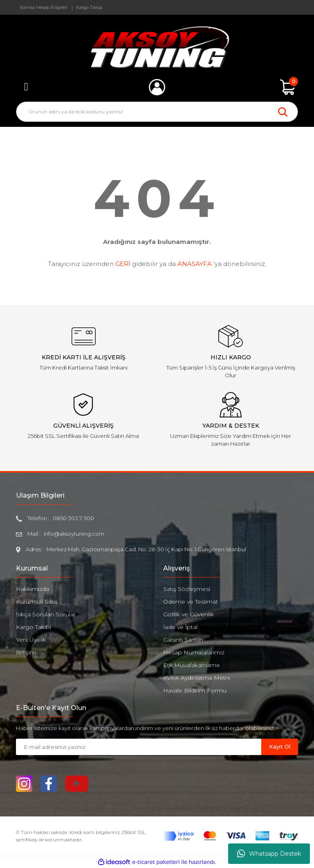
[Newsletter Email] (139, 747)
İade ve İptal (180, 627)
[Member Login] (157, 87)
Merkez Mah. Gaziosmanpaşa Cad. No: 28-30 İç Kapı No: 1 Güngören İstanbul (146, 549)
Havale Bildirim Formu (195, 690)
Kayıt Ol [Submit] (280, 746)
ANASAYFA (195, 264)
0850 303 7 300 (73, 518)
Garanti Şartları (183, 640)
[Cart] (288, 87)
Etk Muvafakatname (192, 665)
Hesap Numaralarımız (194, 652)
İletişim (26, 652)
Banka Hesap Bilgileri (44, 7)
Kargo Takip (89, 7)
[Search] (157, 112)
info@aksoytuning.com (74, 534)
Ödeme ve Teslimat (191, 602)
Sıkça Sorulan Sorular (46, 614)
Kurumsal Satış (37, 602)
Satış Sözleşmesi (187, 589)
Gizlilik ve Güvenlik (188, 614)
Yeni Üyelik (31, 640)
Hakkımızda (33, 589)
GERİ (123, 264)
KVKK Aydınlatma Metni (197, 678)
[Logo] (157, 47)
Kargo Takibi (34, 627)
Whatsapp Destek (269, 854)
